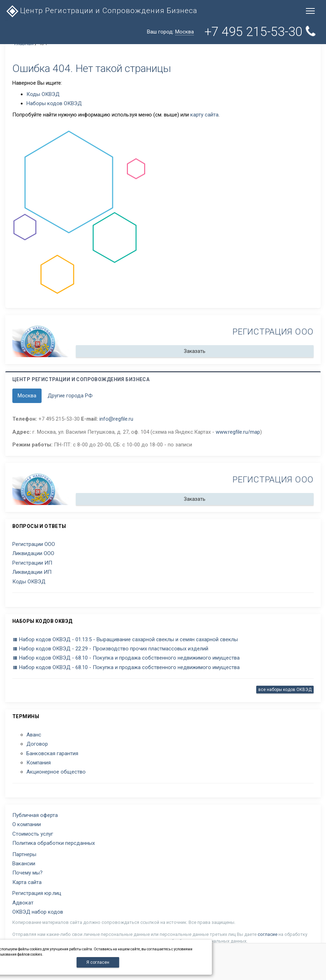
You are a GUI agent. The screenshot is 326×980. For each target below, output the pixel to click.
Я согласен (98, 962)
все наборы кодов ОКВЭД (285, 690)
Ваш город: (170, 32)
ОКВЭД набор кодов (38, 912)
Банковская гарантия (52, 753)
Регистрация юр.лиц (37, 893)
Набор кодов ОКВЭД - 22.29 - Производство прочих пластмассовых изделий (110, 649)
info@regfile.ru (116, 419)
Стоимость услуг (33, 834)
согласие (267, 934)
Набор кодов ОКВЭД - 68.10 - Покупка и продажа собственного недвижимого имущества (126, 658)
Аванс (34, 735)
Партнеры (24, 854)
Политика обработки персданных (54, 843)
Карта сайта (27, 882)
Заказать (195, 351)
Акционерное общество (56, 772)
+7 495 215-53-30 (261, 32)
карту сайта (204, 115)
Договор (37, 744)
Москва (27, 396)
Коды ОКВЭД (43, 94)
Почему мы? (27, 873)
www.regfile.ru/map (238, 432)
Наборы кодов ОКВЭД (54, 103)
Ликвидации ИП (32, 572)
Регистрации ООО (34, 544)
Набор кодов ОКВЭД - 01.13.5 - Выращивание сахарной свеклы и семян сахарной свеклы (125, 639)
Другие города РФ (70, 396)
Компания (39, 763)
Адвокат (23, 903)
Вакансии (24, 864)
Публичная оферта (35, 815)
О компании (27, 824)
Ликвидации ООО (33, 553)
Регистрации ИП (32, 563)
